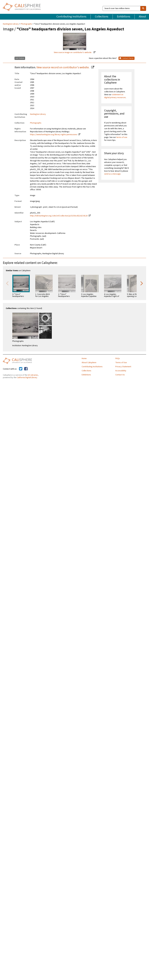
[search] (143, 8)
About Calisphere (89, 363)
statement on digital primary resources (115, 96)
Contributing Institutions (71, 17)
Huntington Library (11, 24)
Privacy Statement (123, 367)
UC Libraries (33, 375)
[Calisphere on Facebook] (26, 369)
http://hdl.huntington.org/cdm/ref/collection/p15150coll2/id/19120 (59, 216)
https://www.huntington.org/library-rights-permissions (54, 135)
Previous (7, 283)
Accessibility (121, 371)
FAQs (118, 358)
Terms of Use (121, 363)
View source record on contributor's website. (63, 67)
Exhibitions (124, 17)
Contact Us (120, 375)
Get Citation (20, 58)
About (142, 17)
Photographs (26, 24)
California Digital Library (27, 378)
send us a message (112, 174)
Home (84, 358)
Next (142, 283)
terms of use (122, 137)
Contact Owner (127, 58)
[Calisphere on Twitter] (21, 369)
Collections (102, 17)
